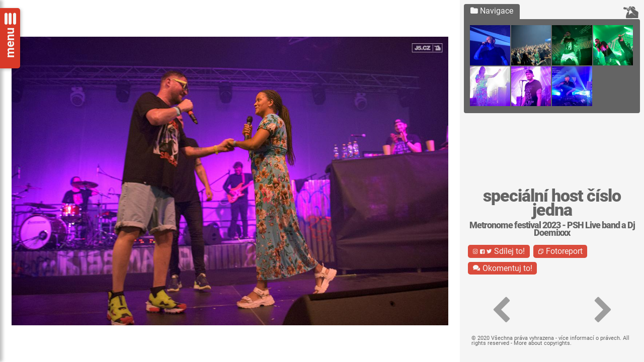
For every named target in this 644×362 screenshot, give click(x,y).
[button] (501, 310)
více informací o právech (589, 338)
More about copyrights (542, 343)
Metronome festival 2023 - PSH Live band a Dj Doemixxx (552, 229)
